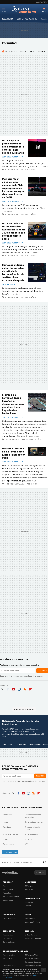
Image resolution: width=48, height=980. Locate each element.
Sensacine (29, 902)
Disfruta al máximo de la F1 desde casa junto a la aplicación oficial (14, 453)
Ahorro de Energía (10, 834)
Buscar (45, 862)
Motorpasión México (33, 966)
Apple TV (42, 51)
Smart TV (7, 839)
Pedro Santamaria (16, 484)
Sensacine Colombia (33, 962)
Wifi (26, 844)
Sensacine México (32, 958)
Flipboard (31, 689)
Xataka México (9, 955)
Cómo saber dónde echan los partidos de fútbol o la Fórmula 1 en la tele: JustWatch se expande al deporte (13, 272)
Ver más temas (10, 852)
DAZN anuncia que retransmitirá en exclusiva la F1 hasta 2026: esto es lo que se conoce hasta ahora (14, 231)
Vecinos (23, 51)
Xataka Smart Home (24, 9)
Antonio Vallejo (15, 170)
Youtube (13, 689)
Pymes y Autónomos (33, 938)
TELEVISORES (8, 19)
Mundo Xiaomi (9, 900)
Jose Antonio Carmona (18, 439)
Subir (38, 872)
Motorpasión (30, 918)
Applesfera (7, 893)
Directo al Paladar (10, 918)
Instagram (19, 689)
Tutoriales (7, 827)
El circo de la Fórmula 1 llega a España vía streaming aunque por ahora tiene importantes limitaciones (13, 404)
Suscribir (42, 670)
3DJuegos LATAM (31, 955)
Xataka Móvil (8, 889)
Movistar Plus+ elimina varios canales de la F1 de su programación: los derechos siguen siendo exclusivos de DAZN (14, 188)
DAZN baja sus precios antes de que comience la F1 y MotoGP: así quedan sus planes (13, 147)
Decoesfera (7, 938)
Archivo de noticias (25, 709)
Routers (28, 839)
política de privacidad (35, 676)
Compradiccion (9, 942)
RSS (25, 689)
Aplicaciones (8, 284)
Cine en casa (8, 844)
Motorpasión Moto (32, 922)
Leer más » (43, 167)
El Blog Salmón (31, 935)
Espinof (28, 906)
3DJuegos (29, 886)
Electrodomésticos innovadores (33, 816)
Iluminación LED (32, 834)
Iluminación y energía (34, 822)
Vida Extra (29, 889)
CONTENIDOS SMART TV (27, 19)
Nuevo (44, 11)
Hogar (5, 822)
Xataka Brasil (8, 958)
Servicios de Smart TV (12, 157)
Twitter (2, 689)
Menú (4, 11)
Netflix (32, 51)
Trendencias (8, 935)
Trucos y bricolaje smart (32, 828)
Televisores (21, 744)
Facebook (8, 689)
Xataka (6, 886)
